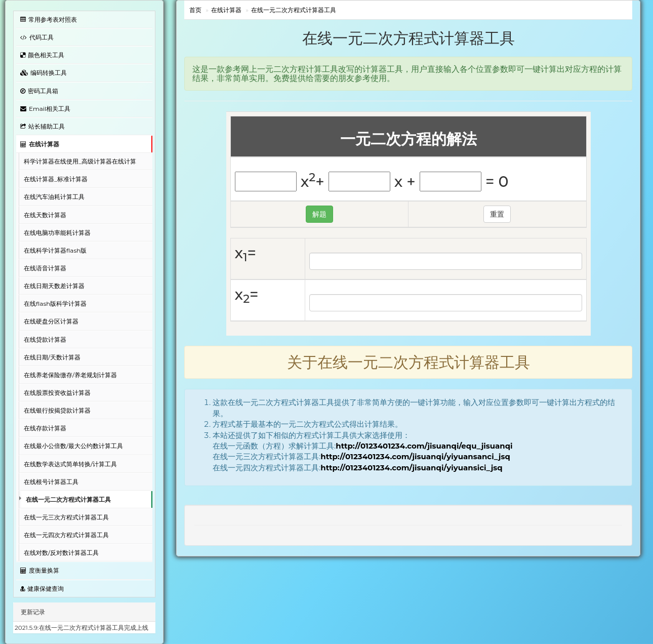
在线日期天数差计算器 (54, 286)
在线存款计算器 (45, 428)
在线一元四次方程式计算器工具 (66, 535)
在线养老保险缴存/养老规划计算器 (70, 375)
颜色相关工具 (42, 55)
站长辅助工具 (43, 126)
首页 (195, 10)
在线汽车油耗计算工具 (54, 197)
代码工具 (37, 37)
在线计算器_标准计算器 (56, 179)
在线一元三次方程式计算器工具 (66, 517)
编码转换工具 (44, 73)
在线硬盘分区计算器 (51, 321)
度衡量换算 (40, 570)
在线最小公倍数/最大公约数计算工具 (73, 446)
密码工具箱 (39, 91)
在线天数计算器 (45, 215)
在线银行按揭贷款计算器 (57, 410)
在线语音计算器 (45, 268)
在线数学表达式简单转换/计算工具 (70, 464)
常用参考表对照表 (49, 19)
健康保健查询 (42, 589)
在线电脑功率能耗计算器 (57, 233)
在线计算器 (40, 144)
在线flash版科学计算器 (55, 304)
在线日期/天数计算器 (52, 357)
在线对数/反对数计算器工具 (61, 553)
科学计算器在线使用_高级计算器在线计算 (80, 161)
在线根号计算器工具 (51, 482)
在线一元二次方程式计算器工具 (68, 499)
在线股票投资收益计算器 (57, 393)
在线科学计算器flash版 (55, 250)
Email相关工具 (45, 109)
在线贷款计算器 (45, 339)
